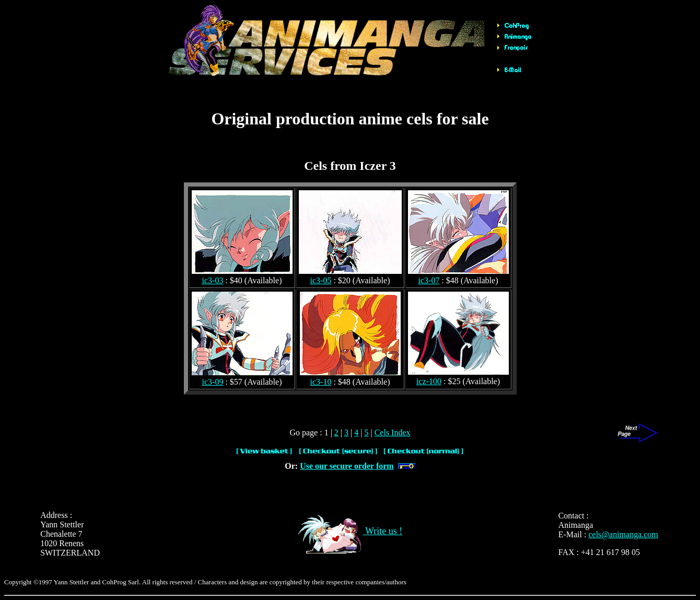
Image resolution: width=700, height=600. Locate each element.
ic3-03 (213, 280)
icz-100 (429, 381)
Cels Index (393, 432)
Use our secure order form (347, 466)
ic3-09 (213, 382)
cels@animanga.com (623, 534)
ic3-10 (321, 382)
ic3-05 (321, 280)
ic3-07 (429, 280)
